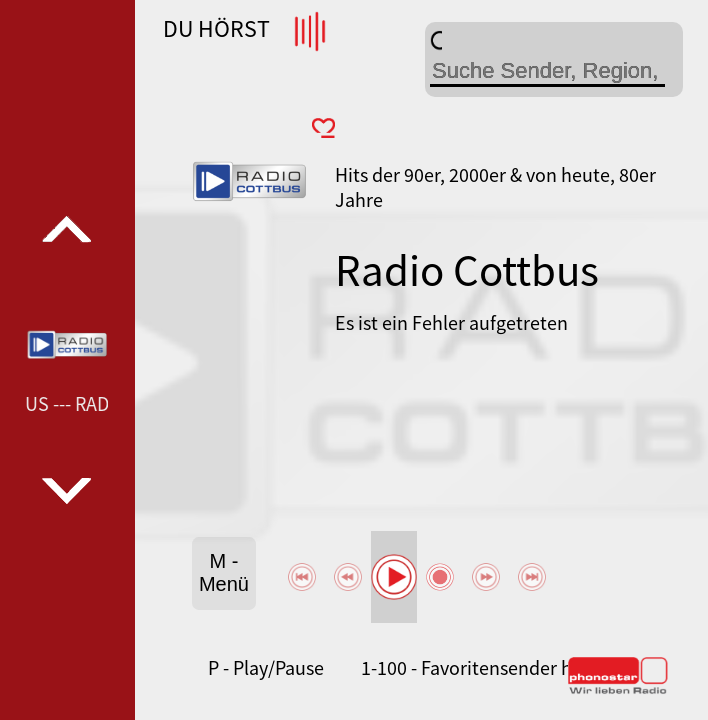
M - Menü (224, 572)
